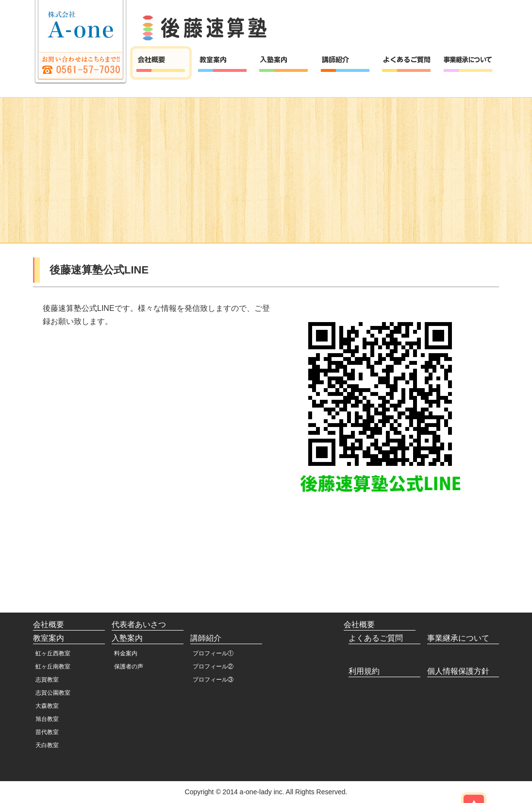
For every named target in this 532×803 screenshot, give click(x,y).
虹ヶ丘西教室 (53, 653)
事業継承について (458, 638)
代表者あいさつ (139, 624)
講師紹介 (206, 638)
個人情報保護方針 (458, 671)
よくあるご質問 (376, 638)
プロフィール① (213, 653)
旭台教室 (47, 719)
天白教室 (47, 745)
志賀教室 (47, 680)
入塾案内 (127, 638)
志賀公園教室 (53, 693)
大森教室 (47, 706)
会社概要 (49, 624)
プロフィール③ (213, 680)
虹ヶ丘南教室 (53, 666)
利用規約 (364, 671)
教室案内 (49, 638)
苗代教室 (47, 732)
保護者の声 (129, 666)
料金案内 (126, 653)
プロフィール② (213, 666)
